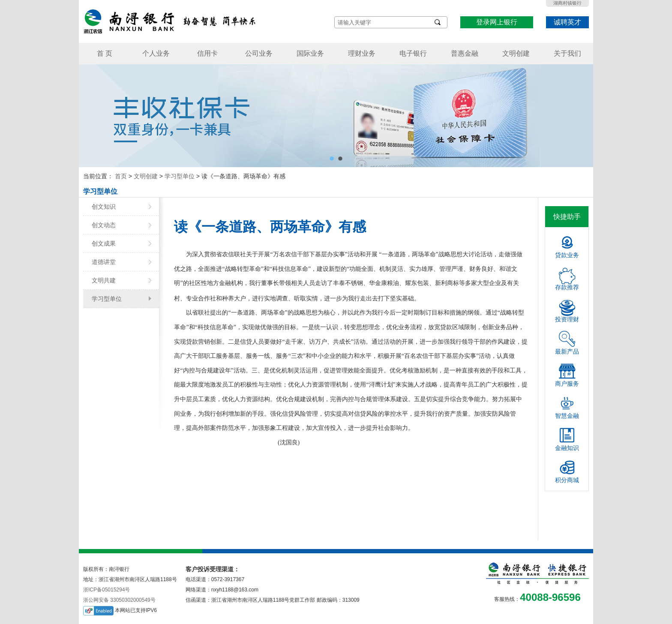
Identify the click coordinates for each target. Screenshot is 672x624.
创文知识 (104, 207)
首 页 (105, 53)
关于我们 (567, 53)
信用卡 (207, 53)
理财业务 (362, 53)
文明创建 (516, 53)
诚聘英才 (567, 22)
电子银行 (413, 53)
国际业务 (310, 53)
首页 (121, 176)
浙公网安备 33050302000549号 (119, 600)
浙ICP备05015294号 (106, 590)
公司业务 (259, 53)
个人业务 (156, 53)
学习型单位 (180, 176)
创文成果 (104, 243)
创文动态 (104, 225)
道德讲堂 (104, 262)
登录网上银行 (497, 22)
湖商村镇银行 (567, 3)
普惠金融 (465, 53)
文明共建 (104, 280)
